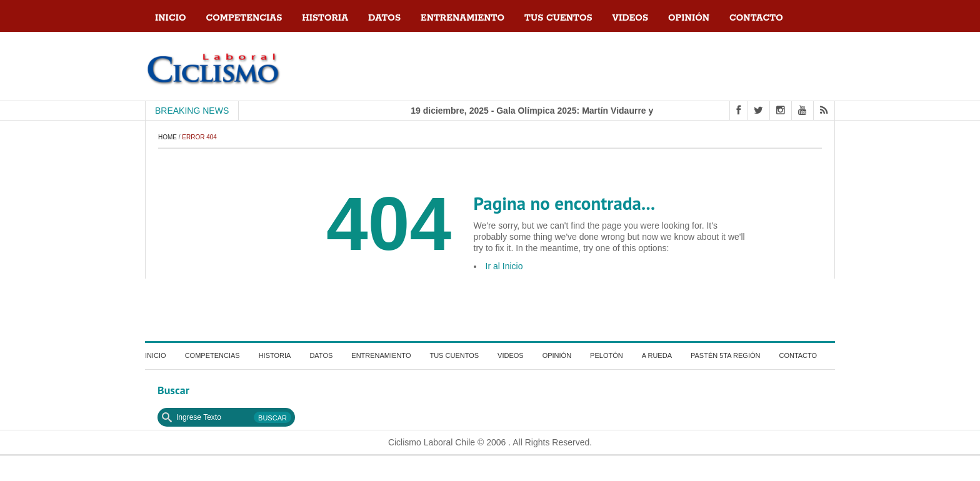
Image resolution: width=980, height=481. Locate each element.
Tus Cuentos (558, 18)
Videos (630, 18)
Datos (384, 18)
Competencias (244, 18)
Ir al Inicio (504, 266)
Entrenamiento (462, 18)
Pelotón (607, 355)
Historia (325, 18)
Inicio (171, 18)
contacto (756, 18)
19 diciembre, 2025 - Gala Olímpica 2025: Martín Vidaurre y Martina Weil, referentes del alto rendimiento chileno (642, 111)
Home (167, 137)
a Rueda (657, 355)
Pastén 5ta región (725, 355)
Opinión (689, 18)
